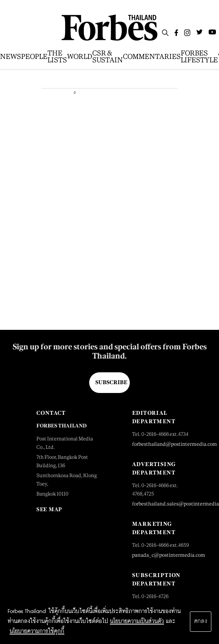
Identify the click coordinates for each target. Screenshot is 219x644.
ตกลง (201, 621)
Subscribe (111, 382)
